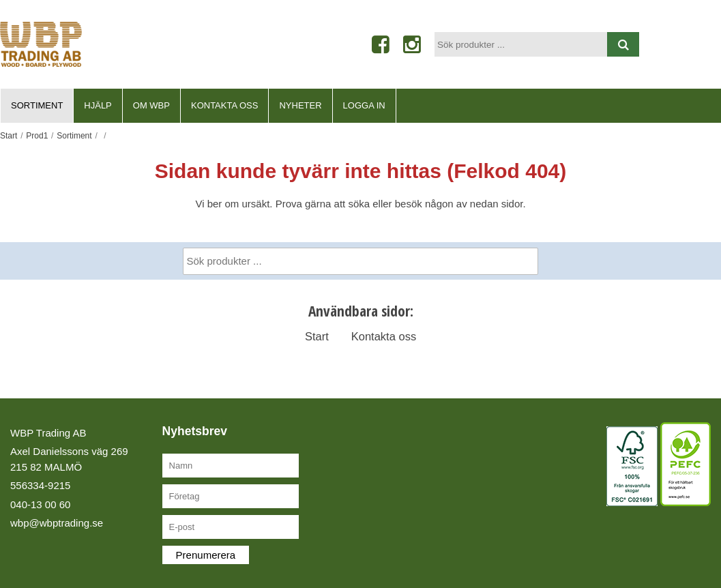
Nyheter (300, 105)
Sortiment (37, 105)
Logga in (364, 105)
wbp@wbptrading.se (57, 523)
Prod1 (37, 136)
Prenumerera (206, 555)
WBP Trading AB (48, 433)
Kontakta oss (224, 105)
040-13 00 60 (40, 504)
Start (9, 136)
